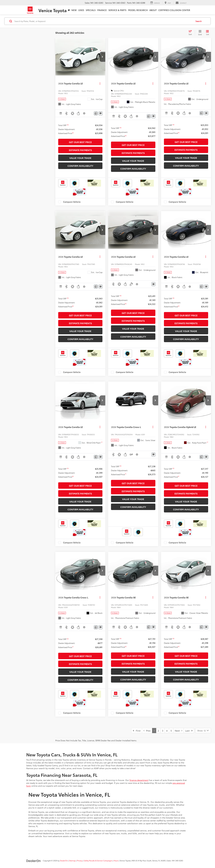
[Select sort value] (191, 33)
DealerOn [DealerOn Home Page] (64, 861)
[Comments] (96, 113)
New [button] (74, 10)
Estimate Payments (80, 150)
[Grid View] (199, 33)
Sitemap (72, 861)
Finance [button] (102, 10)
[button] (102, 57)
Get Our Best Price (80, 142)
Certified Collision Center (174, 10)
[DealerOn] (34, 860)
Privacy (80, 861)
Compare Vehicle (72, 202)
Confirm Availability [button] (80, 166)
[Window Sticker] (101, 113)
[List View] (207, 33)
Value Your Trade (80, 158)
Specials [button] (91, 10)
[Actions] (100, 83)
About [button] (153, 10)
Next (178, 730)
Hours (116, 861)
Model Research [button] (138, 10)
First (137, 730)
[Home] (69, 10)
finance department (139, 780)
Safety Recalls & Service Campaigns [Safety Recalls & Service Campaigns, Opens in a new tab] (98, 861)
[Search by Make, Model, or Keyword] (103, 21)
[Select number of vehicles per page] (203, 731)
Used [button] (81, 10)
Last (189, 730)
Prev (147, 730)
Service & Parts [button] (117, 10)
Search (199, 21)
